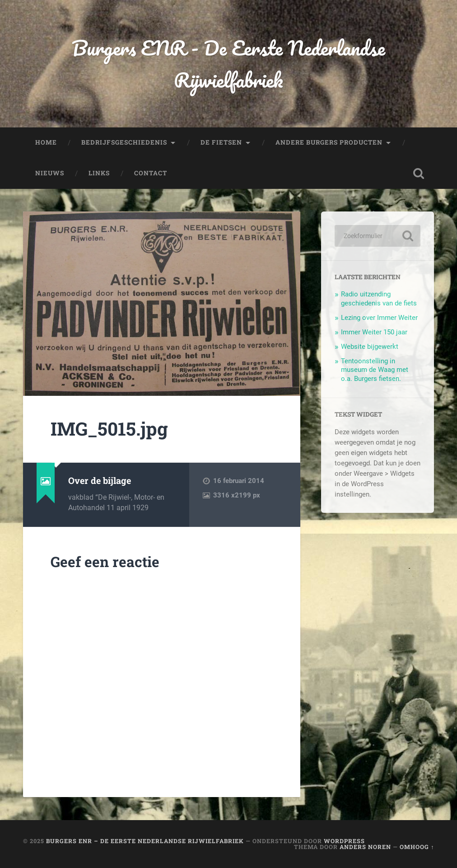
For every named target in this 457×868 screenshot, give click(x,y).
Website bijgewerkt (370, 347)
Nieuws (50, 173)
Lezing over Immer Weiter (379, 318)
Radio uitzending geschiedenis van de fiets (379, 299)
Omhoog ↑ (417, 847)
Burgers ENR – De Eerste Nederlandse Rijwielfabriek (145, 841)
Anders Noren (365, 847)
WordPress (344, 841)
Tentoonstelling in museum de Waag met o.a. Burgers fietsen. (375, 370)
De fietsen (221, 142)
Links (99, 173)
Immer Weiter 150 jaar (374, 332)
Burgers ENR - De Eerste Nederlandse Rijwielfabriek (228, 64)
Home (46, 142)
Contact (151, 173)
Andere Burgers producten (329, 142)
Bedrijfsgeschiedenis (124, 142)
